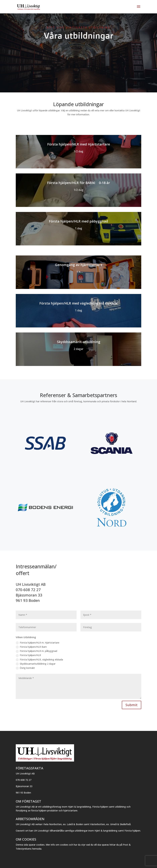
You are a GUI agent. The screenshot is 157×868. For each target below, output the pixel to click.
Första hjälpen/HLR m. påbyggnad (36, 651)
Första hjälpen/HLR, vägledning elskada (39, 660)
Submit (132, 705)
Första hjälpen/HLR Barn (31, 647)
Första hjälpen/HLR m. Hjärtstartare (38, 643)
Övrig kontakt (25, 668)
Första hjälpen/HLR (28, 655)
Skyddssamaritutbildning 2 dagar (36, 664)
